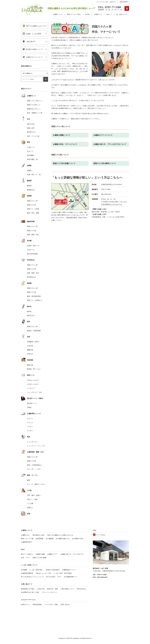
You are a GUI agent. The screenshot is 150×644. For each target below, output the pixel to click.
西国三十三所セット (34, 105)
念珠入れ (30, 354)
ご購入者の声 (29, 42)
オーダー (30, 431)
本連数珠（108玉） (34, 342)
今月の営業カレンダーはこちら (112, 204)
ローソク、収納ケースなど (36, 484)
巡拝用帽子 (31, 155)
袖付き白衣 (31, 124)
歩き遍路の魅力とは (63, 539)
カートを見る (101, 535)
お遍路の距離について (62, 135)
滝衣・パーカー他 (33, 136)
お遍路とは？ (26, 535)
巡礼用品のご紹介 (39, 535)
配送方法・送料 (53, 589)
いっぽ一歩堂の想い (36, 570)
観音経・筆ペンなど (34, 369)
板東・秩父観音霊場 (34, 296)
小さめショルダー (33, 384)
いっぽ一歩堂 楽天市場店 (63, 573)
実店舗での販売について (33, 49)
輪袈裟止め (31, 190)
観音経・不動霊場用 (34, 331)
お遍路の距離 (40, 554)
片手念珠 (30, 346)
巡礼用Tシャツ (32, 403)
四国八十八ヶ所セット (35, 101)
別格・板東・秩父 (33, 235)
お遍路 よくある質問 (32, 34)
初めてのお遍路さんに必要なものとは (60, 535)
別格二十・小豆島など (35, 300)
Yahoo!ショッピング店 (43, 573)
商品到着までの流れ (28, 589)
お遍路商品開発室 (27, 573)
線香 (29, 480)
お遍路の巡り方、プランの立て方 (72, 554)
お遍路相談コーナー (69, 570)
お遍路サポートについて (33, 57)
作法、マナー (26, 558)
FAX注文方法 (81, 589)
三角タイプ (31, 147)
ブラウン (30, 427)
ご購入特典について (67, 589)
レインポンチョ (32, 442)
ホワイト (30, 419)
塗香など (30, 508)
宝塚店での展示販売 (53, 570)
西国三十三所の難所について (105, 163)
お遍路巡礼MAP (26, 542)
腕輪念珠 (30, 350)
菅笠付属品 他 (32, 159)
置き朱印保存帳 (32, 254)
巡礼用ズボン (32, 132)
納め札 (29, 311)
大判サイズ (31, 250)
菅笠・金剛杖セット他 (35, 113)
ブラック (30, 423)
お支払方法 (41, 589)
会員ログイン (114, 2)
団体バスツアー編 (27, 539)
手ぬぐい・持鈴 (32, 499)
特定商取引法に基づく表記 (30, 592)
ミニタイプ (31, 388)
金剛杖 (29, 171)
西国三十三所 (32, 205)
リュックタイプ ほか (35, 392)
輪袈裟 (29, 186)
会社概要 (24, 570)
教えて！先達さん (27, 554)
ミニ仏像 (30, 503)
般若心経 (30, 365)
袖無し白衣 (31, 128)
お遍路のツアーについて (103, 135)
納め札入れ (31, 315)
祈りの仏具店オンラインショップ (32, 577)
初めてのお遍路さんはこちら (34, 26)
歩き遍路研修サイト (71, 577)
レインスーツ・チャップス (36, 446)
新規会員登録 (124, 2)
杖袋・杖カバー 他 (34, 175)
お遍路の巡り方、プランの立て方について (110, 144)
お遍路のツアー (53, 554)
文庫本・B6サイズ (33, 246)
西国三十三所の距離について (64, 163)
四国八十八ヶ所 (32, 201)
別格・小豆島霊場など (35, 465)
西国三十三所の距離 (39, 558)
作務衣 (29, 407)
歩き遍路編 (50, 539)
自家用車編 (39, 539)
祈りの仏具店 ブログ (54, 577)
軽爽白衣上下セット (34, 109)
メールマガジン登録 (51, 604)
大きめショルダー (33, 380)
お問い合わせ (65, 604)
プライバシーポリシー (49, 592)
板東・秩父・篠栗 (33, 213)
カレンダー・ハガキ (34, 469)
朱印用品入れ (32, 277)
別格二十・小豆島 (33, 209)
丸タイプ (30, 151)
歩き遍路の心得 (77, 539)
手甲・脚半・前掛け (34, 495)
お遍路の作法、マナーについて (65, 144)
